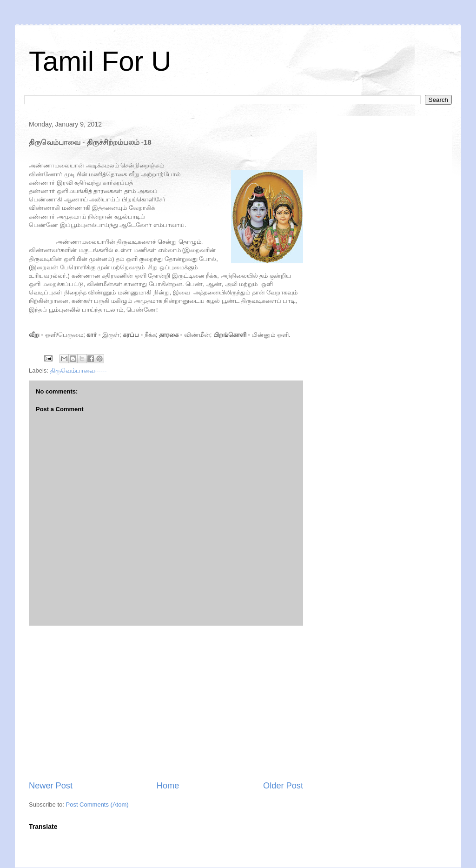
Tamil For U (100, 61)
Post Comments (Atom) (97, 805)
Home (168, 786)
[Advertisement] (166, 703)
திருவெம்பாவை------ (79, 371)
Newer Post (51, 786)
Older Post (283, 786)
